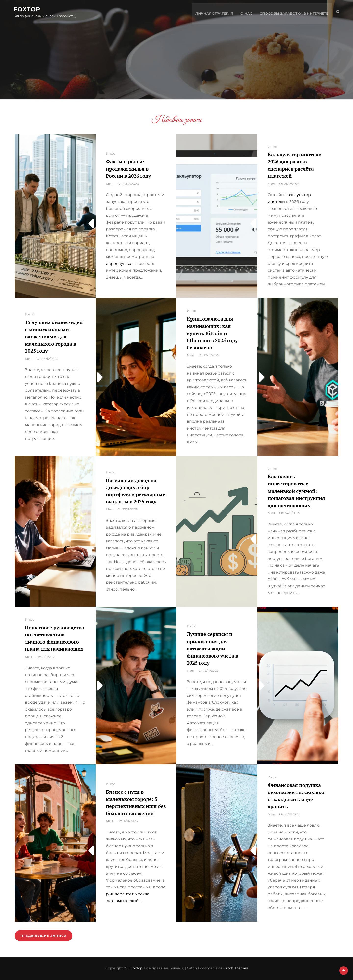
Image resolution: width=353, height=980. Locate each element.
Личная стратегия (213, 12)
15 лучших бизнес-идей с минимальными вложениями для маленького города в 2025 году (54, 336)
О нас (245, 12)
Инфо (111, 153)
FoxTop (28, 9)
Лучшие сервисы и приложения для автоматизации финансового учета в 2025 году (212, 648)
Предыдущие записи (44, 936)
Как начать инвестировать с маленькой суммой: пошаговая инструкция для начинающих (296, 491)
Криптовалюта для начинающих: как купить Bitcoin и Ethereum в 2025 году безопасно (212, 333)
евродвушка (119, 263)
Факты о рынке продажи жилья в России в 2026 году (128, 168)
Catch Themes (236, 968)
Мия (110, 184)
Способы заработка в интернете (293, 12)
